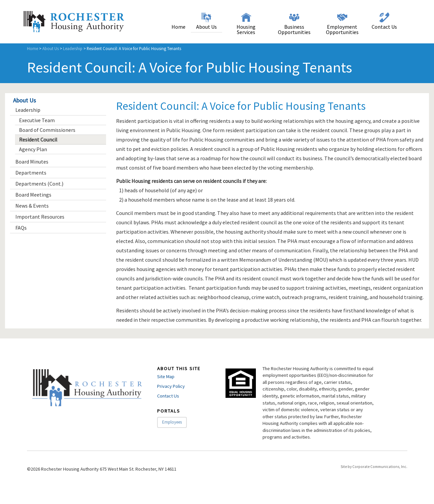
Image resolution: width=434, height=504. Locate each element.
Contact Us (384, 27)
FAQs (21, 228)
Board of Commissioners (47, 130)
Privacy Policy (171, 386)
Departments (31, 173)
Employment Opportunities (342, 29)
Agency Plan (33, 149)
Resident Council (38, 140)
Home (178, 27)
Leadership (73, 48)
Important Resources (40, 217)
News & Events (32, 206)
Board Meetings (33, 195)
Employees (172, 422)
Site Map (166, 376)
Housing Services (246, 29)
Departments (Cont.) (39, 184)
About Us (206, 27)
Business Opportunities (294, 29)
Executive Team (37, 120)
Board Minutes (32, 162)
